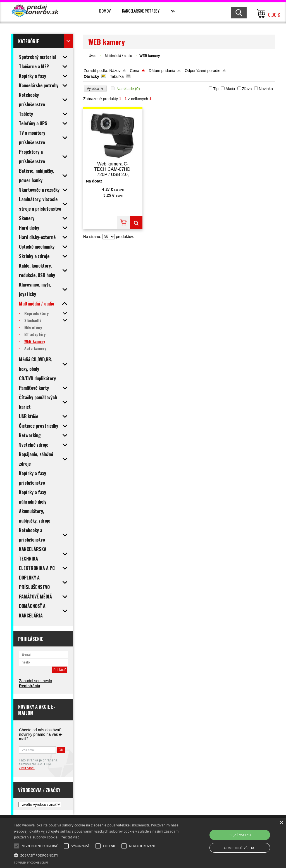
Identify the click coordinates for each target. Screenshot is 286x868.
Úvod (93, 56)
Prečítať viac (69, 837)
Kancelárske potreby (141, 11)
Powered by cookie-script (31, 863)
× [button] (281, 823)
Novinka (266, 89)
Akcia (230, 89)
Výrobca (95, 89)
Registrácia (29, 686)
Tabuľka (117, 76)
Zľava (247, 89)
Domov (105, 11)
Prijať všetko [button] (240, 835)
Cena (134, 71)
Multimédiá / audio (119, 56)
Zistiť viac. (27, 768)
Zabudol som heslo (35, 681)
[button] (98, 855)
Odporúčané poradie (202, 71)
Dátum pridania (162, 71)
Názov (115, 71)
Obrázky (91, 76)
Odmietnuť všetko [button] (240, 848)
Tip (216, 89)
